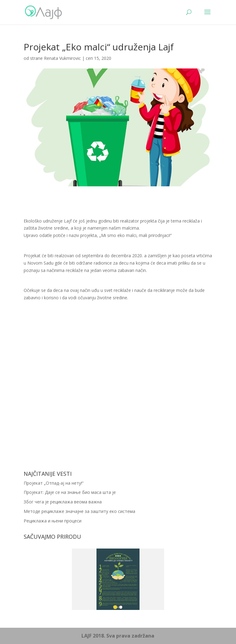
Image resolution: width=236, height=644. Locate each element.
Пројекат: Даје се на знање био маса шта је (70, 492)
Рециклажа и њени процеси (53, 521)
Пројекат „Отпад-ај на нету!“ (54, 483)
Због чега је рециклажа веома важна (63, 502)
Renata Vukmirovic (62, 58)
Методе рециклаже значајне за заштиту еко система (79, 511)
